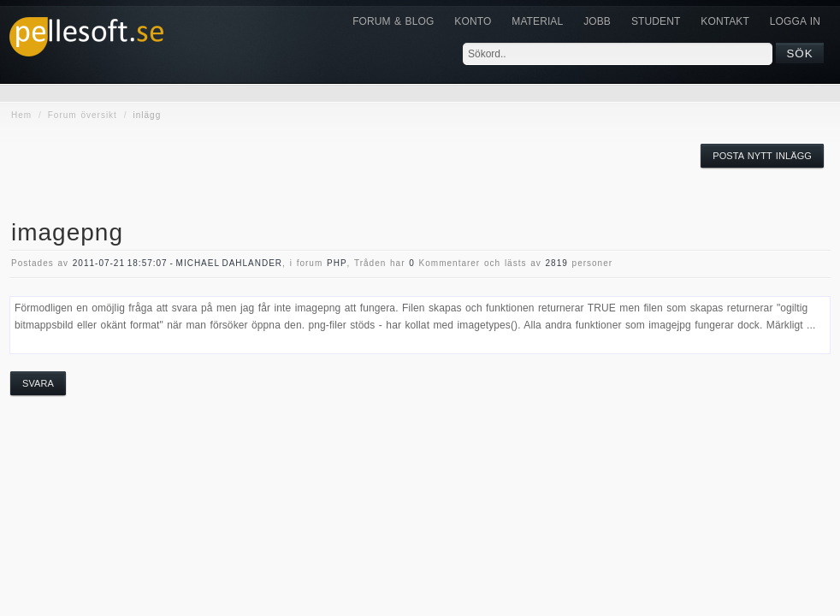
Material (537, 21)
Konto (473, 21)
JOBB (597, 21)
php (337, 263)
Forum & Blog (393, 21)
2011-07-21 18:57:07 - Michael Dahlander (177, 263)
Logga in (795, 21)
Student (656, 21)
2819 (557, 263)
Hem (21, 115)
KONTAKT (725, 21)
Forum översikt (83, 115)
